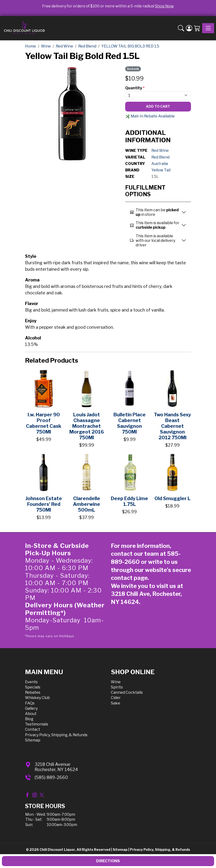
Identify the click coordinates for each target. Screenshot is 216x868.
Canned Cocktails (127, 692)
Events (31, 682)
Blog (29, 719)
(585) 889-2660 (51, 777)
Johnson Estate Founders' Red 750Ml (44, 504)
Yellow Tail (161, 170)
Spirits (117, 687)
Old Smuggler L (172, 498)
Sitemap (33, 740)
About (31, 714)
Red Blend (160, 157)
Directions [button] (108, 861)
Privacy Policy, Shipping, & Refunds (56, 735)
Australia (160, 164)
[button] (181, 28)
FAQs (30, 703)
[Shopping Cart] (197, 28)
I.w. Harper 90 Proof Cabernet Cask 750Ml (44, 423)
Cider (116, 698)
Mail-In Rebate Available (150, 116)
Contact (33, 729)
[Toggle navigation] (208, 28)
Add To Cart (158, 106)
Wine (116, 682)
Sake (116, 703)
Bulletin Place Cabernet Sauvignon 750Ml (130, 423)
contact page (129, 578)
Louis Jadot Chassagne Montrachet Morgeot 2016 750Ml (87, 426)
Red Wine (160, 151)
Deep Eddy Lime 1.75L (129, 501)
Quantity (135, 88)
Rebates (33, 692)
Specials (33, 687)
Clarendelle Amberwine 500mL (87, 504)
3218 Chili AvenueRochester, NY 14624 (56, 767)
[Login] (189, 28)
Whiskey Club (37, 698)
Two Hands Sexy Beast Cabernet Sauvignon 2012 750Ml (172, 426)
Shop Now (164, 6)
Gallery (31, 708)
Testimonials (37, 724)
